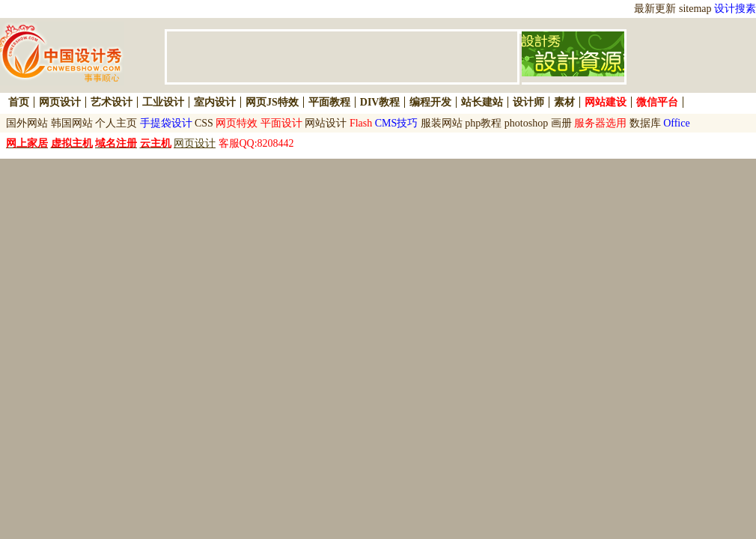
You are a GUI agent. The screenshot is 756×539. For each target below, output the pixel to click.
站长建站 (482, 102)
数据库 (645, 123)
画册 (561, 123)
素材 (564, 102)
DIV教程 (380, 102)
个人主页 (116, 123)
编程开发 (430, 102)
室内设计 (215, 102)
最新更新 (655, 9)
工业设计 (163, 102)
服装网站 (442, 123)
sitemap (695, 9)
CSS (204, 123)
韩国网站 (72, 123)
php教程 (483, 123)
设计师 (528, 102)
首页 (19, 102)
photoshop (526, 123)
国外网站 (27, 123)
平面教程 (329, 102)
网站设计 (326, 123)
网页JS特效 (272, 102)
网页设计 (60, 102)
